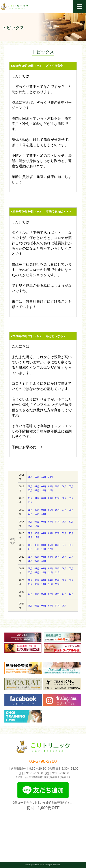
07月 (71, 487)
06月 (64, 487)
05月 (57, 487)
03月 (44, 487)
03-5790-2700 (43, 761)
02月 (37, 487)
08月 (30, 477)
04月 (51, 487)
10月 (37, 477)
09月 (37, 490)
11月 (44, 477)
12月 (51, 477)
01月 (30, 487)
